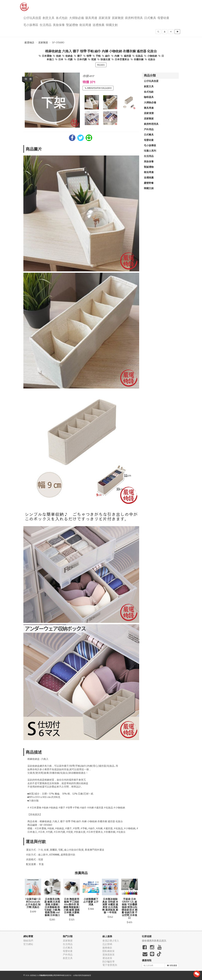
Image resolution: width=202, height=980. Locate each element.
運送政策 (107, 958)
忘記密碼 (107, 944)
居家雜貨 (118, 18)
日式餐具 (150, 18)
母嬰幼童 (163, 18)
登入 (117, 941)
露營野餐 (149, 183)
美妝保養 (59, 25)
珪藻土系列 (150, 151)
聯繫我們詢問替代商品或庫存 (98, 88)
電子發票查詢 (110, 965)
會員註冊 (107, 941)
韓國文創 (112, 25)
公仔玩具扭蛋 (32, 18)
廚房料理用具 (134, 18)
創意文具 (49, 18)
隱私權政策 (108, 951)
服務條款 (107, 948)
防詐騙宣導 (108, 962)
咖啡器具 (149, 97)
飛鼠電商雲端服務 (81, 975)
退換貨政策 (108, 955)
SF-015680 (58, 43)
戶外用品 (149, 129)
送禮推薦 (99, 25)
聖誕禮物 (72, 25)
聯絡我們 (28, 941)
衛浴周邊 (85, 25)
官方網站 (28, 944)
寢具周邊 (91, 18)
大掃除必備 (76, 18)
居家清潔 (104, 18)
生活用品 (46, 25)
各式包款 (62, 18)
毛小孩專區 (31, 25)
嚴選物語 (29, 43)
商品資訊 (101, 65)
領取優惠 (172, 965)
